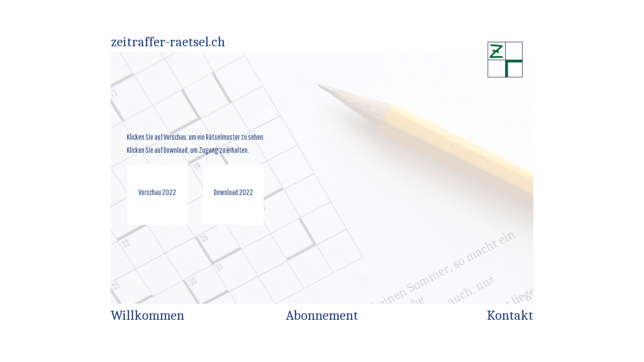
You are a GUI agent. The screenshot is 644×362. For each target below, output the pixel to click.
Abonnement (322, 315)
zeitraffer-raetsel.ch (168, 42)
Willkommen (147, 315)
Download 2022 (233, 193)
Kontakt (510, 315)
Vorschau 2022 (157, 193)
